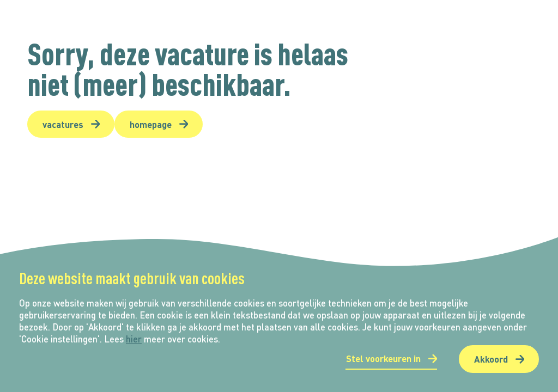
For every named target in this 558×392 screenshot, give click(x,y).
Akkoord (491, 359)
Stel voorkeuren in (383, 358)
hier (134, 339)
